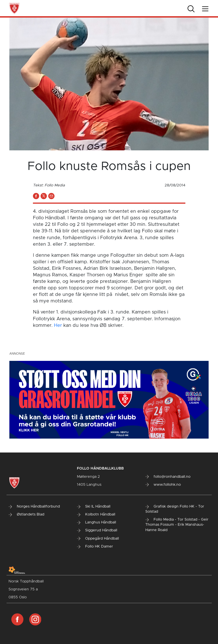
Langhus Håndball (97, 522)
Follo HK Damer (95, 547)
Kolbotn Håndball (96, 514)
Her (58, 325)
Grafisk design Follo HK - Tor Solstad (175, 509)
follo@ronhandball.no (168, 477)
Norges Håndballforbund (34, 507)
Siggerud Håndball (97, 530)
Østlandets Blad (26, 514)
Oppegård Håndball (98, 539)
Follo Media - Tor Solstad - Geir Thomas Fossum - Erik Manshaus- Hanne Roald (177, 525)
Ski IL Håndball (94, 507)
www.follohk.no (163, 485)
